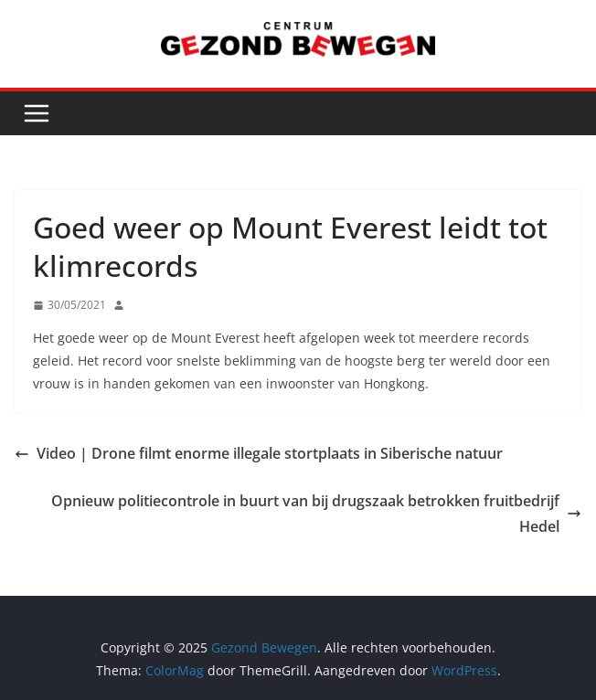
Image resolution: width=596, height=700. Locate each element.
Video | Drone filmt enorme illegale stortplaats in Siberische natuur (259, 453)
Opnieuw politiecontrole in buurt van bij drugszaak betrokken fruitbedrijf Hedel (316, 514)
